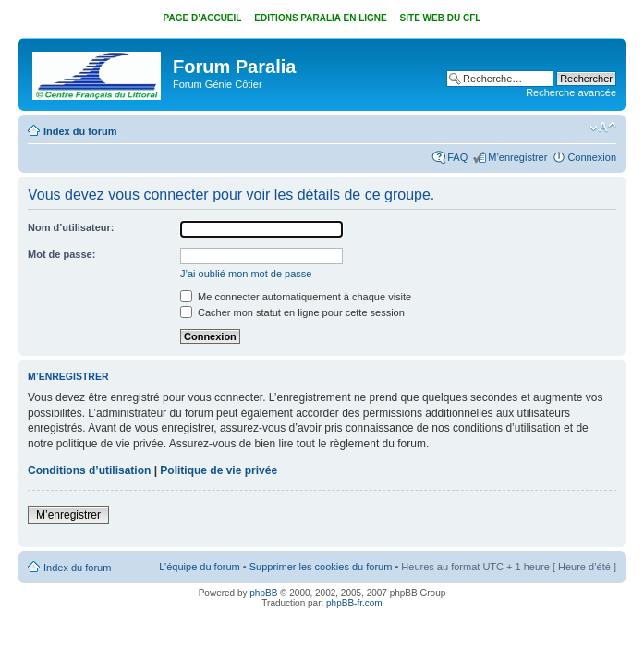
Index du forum (80, 131)
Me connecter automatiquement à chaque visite (296, 297)
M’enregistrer (517, 157)
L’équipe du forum (199, 567)
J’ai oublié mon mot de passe (246, 274)
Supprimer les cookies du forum (321, 567)
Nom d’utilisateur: (71, 227)
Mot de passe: (61, 254)
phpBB (263, 593)
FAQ (457, 157)
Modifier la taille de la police (603, 128)
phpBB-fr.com (354, 603)
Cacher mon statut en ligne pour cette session (292, 312)
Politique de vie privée (219, 470)
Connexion (592, 157)
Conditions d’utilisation (89, 470)
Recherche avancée (571, 92)
